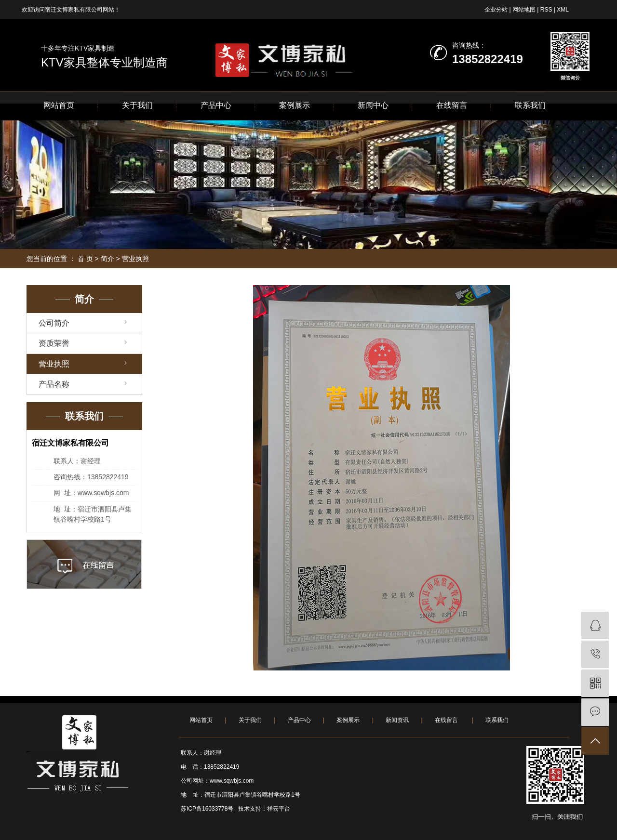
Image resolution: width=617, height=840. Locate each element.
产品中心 (216, 105)
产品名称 (54, 384)
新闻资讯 (397, 720)
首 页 (85, 259)
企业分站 (496, 10)
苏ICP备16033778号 (207, 809)
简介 (107, 259)
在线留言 (452, 105)
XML (563, 10)
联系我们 (530, 105)
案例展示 (295, 105)
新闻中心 (373, 105)
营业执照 (54, 364)
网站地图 (524, 10)
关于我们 (137, 105)
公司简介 (54, 323)
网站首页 (59, 105)
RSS (546, 10)
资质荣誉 (54, 343)
